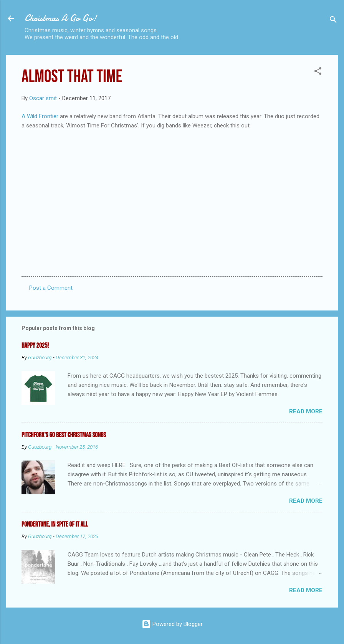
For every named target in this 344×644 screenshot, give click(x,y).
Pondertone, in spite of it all (55, 524)
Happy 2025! (35, 346)
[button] (318, 72)
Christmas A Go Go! (61, 18)
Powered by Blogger (172, 624)
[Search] (333, 21)
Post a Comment (51, 288)
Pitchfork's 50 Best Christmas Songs (64, 435)
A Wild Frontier (40, 116)
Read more (306, 411)
